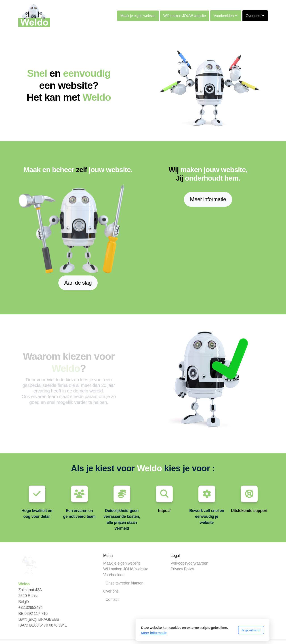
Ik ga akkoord (192, 630)
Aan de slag (78, 283)
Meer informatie (208, 199)
